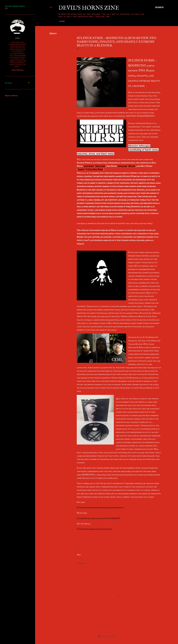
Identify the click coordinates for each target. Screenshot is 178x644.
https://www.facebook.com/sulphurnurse (94, 529)
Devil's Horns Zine (89, 8)
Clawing (81, 169)
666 (18, 38)
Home (62, 21)
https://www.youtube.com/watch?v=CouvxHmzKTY (98, 518)
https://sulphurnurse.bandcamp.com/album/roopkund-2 (100, 508)
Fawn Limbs (100, 166)
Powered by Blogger (107, 636)
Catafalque (122, 166)
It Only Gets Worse (95, 169)
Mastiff (132, 166)
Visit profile (18, 70)
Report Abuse (11, 95)
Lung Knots (89, 166)
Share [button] (53, 34)
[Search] (159, 7)
